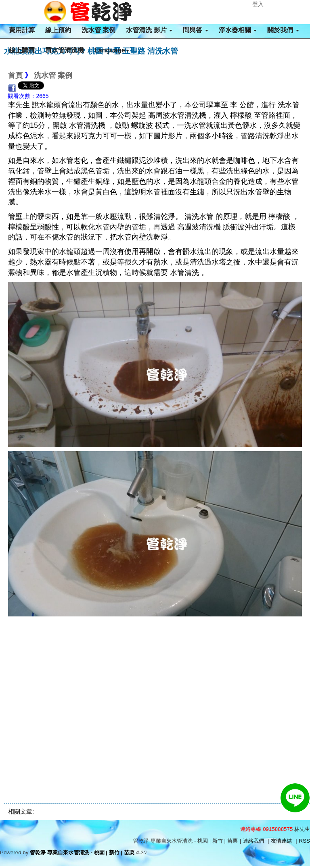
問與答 (195, 30)
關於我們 (283, 30)
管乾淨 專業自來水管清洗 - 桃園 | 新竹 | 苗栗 (82, 852)
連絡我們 (253, 841)
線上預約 (58, 30)
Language (112, 50)
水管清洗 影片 (149, 30)
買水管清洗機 (65, 50)
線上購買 (22, 50)
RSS (305, 841)
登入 (258, 4)
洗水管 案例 (98, 30)
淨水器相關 (238, 30)
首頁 (15, 75)
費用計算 (22, 30)
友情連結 (281, 841)
